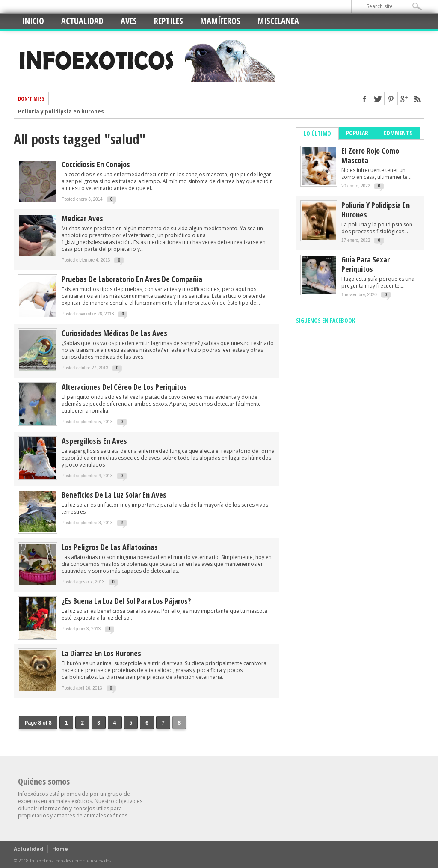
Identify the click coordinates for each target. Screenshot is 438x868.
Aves (129, 21)
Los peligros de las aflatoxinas (110, 547)
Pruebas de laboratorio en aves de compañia (132, 279)
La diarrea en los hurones (101, 653)
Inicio (33, 21)
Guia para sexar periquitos (365, 264)
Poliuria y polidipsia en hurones (61, 112)
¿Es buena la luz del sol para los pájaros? (126, 601)
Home (60, 849)
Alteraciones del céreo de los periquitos (124, 387)
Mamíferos (220, 21)
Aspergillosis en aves (94, 441)
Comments (398, 133)
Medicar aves (82, 218)
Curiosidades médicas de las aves (114, 333)
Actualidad (82, 21)
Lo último (317, 133)
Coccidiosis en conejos (96, 164)
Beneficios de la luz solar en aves (114, 495)
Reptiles (169, 21)
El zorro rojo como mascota (370, 155)
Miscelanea (278, 21)
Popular (357, 133)
